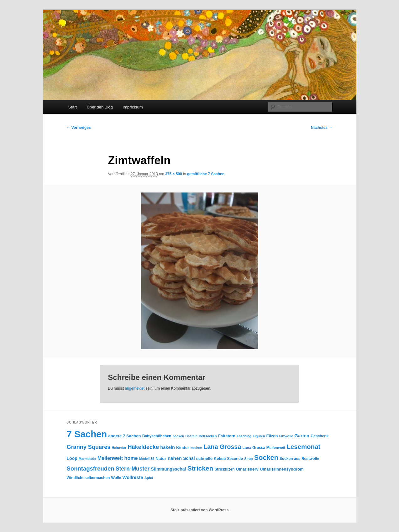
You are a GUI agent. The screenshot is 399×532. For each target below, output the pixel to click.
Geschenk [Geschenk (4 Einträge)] (320, 436)
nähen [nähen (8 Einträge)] (175, 458)
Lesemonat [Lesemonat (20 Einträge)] (303, 447)
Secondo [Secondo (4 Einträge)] (235, 459)
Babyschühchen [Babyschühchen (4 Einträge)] (157, 436)
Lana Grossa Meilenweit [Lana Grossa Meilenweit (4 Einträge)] (264, 448)
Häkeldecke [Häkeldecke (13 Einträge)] (143, 447)
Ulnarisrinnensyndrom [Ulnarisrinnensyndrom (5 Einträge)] (282, 469)
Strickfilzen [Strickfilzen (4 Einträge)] (224, 469)
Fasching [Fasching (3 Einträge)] (244, 436)
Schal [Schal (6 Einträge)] (189, 458)
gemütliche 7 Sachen (206, 174)
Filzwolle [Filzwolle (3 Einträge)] (286, 436)
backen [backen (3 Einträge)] (178, 436)
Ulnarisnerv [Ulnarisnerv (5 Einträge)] (247, 469)
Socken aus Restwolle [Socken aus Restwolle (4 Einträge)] (299, 459)
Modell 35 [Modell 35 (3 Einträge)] (147, 459)
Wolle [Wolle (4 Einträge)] (116, 478)
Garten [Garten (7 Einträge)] (302, 436)
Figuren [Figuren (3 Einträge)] (259, 436)
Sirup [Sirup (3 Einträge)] (248, 459)
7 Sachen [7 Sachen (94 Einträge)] (87, 434)
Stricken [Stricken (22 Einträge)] (200, 468)
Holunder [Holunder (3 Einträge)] (119, 448)
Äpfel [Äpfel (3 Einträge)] (149, 478)
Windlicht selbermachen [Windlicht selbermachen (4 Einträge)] (88, 478)
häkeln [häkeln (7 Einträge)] (168, 447)
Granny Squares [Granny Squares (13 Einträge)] (89, 447)
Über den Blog (100, 107)
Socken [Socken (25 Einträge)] (266, 458)
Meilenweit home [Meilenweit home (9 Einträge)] (118, 458)
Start (73, 107)
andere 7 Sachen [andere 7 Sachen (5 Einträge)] (124, 436)
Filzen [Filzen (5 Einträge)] (272, 436)
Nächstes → (322, 128)
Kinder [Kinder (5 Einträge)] (183, 448)
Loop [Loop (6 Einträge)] (72, 458)
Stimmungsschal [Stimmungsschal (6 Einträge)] (168, 469)
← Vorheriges (79, 128)
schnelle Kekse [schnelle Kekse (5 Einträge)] (211, 458)
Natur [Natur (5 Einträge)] (161, 458)
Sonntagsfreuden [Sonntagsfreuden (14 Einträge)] (91, 469)
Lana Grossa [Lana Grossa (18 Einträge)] (222, 447)
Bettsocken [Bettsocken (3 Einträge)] (208, 436)
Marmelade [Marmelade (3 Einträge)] (87, 459)
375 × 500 (174, 174)
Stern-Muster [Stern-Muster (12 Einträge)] (133, 469)
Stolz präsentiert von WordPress (199, 510)
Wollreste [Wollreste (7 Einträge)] (133, 477)
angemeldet (135, 388)
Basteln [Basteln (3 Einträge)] (192, 436)
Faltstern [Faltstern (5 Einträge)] (227, 436)
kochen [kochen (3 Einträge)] (196, 448)
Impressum (133, 107)
